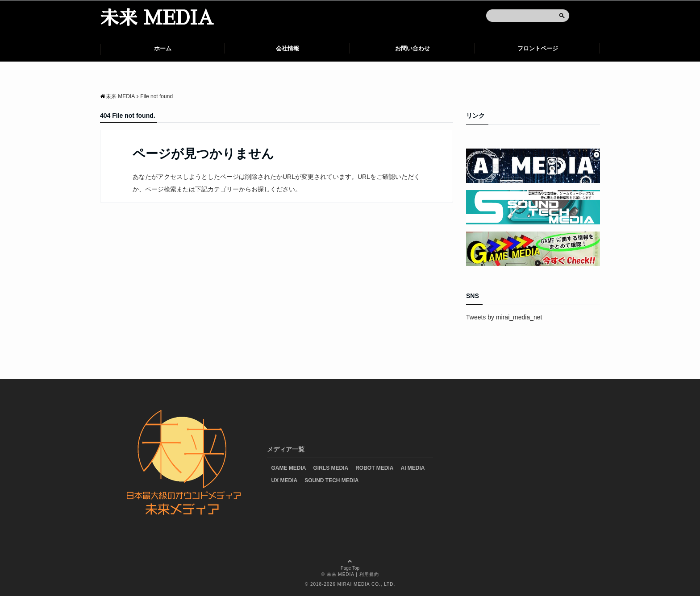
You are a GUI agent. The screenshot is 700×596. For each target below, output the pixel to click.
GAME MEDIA (289, 468)
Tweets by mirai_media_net (504, 317)
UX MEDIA (285, 480)
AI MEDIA (413, 468)
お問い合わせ (412, 48)
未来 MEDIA (157, 18)
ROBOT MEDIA (374, 468)
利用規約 (369, 574)
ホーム (163, 48)
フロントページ (538, 48)
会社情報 (287, 48)
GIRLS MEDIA (331, 468)
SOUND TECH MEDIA (331, 480)
